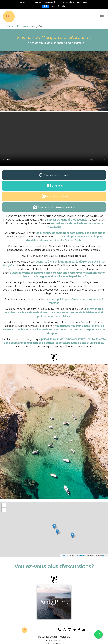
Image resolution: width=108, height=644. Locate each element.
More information (59, 6)
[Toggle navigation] (102, 17)
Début (10, 26)
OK (45, 6)
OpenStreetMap (80, 555)
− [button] (4, 510)
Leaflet (63, 555)
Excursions (23, 26)
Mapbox (105, 555)
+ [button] (4, 505)
